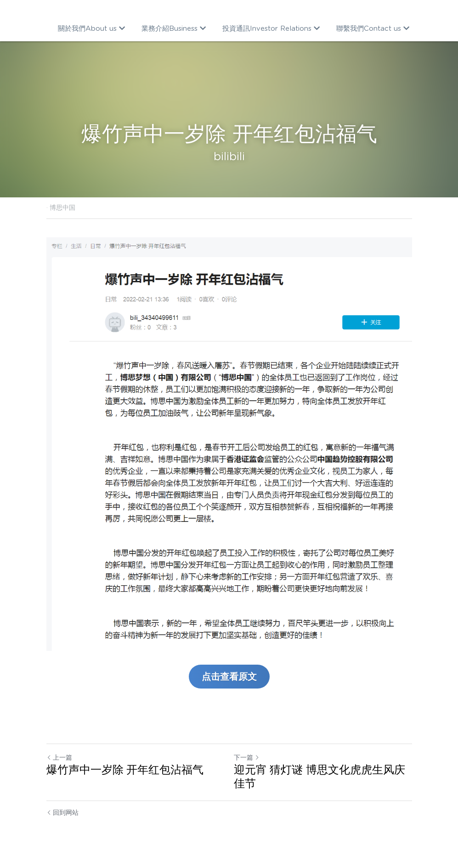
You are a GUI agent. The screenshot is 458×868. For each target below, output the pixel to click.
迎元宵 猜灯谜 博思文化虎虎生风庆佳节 (319, 776)
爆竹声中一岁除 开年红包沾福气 (125, 770)
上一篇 (59, 757)
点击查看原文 (229, 677)
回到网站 (63, 812)
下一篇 (247, 757)
